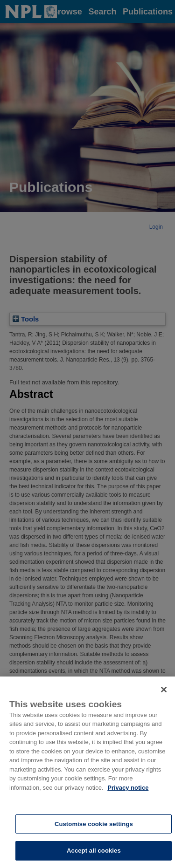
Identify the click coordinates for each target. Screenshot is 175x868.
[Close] (164, 690)
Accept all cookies (94, 851)
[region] (87, 772)
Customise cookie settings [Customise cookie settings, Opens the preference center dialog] (94, 824)
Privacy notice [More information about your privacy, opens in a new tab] (128, 788)
